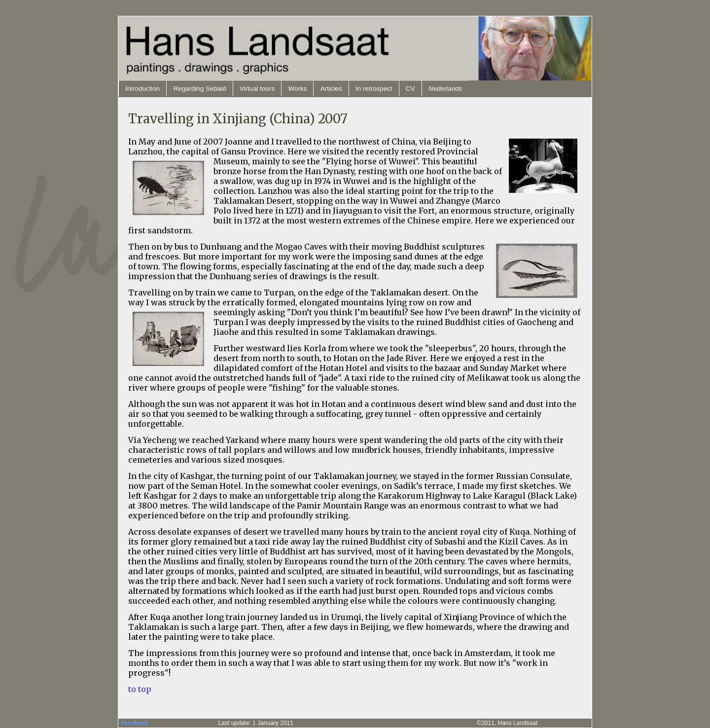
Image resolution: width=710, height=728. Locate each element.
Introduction (142, 89)
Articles (331, 89)
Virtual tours (257, 89)
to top (140, 689)
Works (298, 89)
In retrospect (374, 89)
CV (410, 89)
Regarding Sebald (200, 89)
